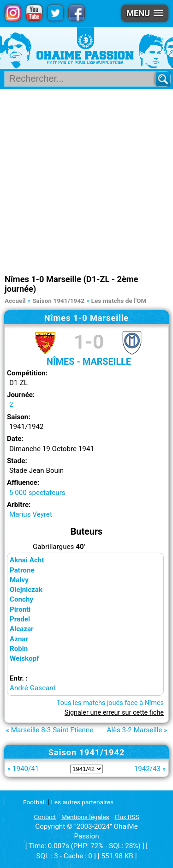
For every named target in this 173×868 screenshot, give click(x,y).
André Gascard (33, 688)
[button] (145, 13)
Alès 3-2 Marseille (134, 730)
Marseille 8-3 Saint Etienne (52, 730)
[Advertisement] (86, 180)
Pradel (20, 619)
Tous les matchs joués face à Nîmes (110, 703)
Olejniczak (26, 590)
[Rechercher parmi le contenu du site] (83, 79)
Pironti (20, 609)
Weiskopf (24, 658)
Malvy (19, 580)
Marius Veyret (31, 514)
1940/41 (26, 769)
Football (34, 802)
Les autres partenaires (83, 802)
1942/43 (147, 769)
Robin (19, 649)
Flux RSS (127, 817)
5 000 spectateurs (37, 493)
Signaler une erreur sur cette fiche (114, 713)
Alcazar (22, 629)
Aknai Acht (27, 560)
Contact (45, 817)
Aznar (19, 639)
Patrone (22, 570)
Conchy (21, 599)
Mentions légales (85, 817)
